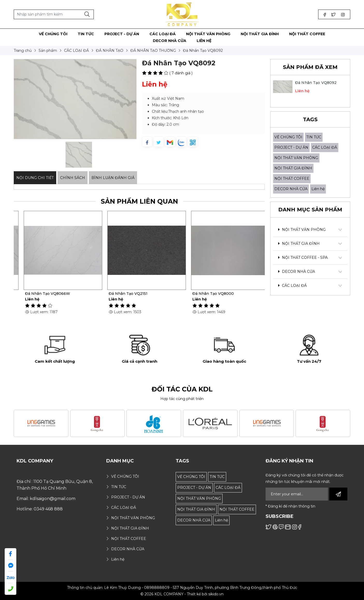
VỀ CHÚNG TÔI (288, 137)
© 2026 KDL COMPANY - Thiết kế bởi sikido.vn (182, 594)
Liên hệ (318, 189)
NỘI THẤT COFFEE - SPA (303, 258)
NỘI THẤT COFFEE (292, 178)
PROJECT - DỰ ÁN (291, 147)
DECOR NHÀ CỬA (291, 189)
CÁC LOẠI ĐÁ (325, 147)
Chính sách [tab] (73, 178)
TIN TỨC (314, 137)
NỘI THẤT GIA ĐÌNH (293, 168)
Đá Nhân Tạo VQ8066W (124, 294)
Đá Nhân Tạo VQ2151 (204, 294)
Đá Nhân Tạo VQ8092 (316, 83)
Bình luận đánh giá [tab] (113, 178)
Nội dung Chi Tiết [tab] (35, 178)
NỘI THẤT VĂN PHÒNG (296, 158)
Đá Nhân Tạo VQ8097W (40, 294)
